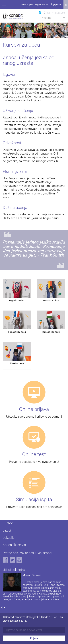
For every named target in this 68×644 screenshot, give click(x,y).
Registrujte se (41, 5)
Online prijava (26, 5)
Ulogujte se (55, 5)
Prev (4, 607)
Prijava (34, 638)
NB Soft (53, 617)
